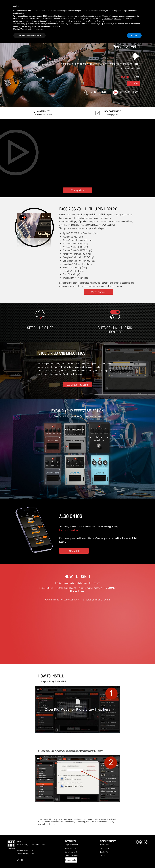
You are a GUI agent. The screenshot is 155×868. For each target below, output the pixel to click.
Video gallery (129, 92)
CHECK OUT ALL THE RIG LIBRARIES (115, 330)
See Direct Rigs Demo (77, 385)
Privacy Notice (71, 848)
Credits (20, 860)
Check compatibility (45, 113)
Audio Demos (99, 92)
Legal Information (72, 845)
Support (103, 856)
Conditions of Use (72, 852)
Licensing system (112, 113)
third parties (60, 16)
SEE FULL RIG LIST (40, 328)
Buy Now (134, 83)
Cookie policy (71, 860)
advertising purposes (112, 19)
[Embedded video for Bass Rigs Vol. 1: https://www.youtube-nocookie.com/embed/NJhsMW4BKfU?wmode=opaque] (77, 152)
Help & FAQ (104, 852)
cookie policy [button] (19, 13)
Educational (104, 848)
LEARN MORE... (74, 551)
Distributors (104, 845)
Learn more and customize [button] (29, 35)
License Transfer (71, 856)
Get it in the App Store (69, 530)
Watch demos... (98, 292)
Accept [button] (134, 35)
